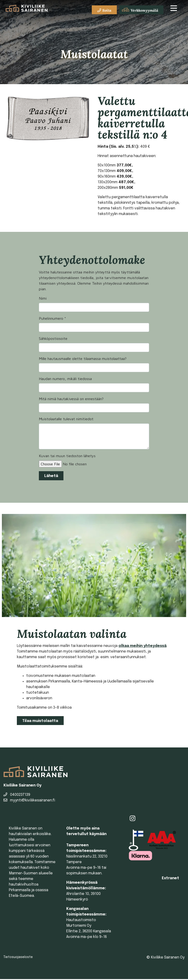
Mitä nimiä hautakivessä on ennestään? (71, 399)
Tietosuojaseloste (18, 957)
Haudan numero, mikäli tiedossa (65, 379)
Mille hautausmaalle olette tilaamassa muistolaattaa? (83, 359)
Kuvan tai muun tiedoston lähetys (67, 456)
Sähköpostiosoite (53, 338)
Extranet (170, 878)
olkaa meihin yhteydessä (142, 646)
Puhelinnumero (52, 318)
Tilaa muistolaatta (40, 721)
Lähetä (51, 476)
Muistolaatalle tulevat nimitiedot (66, 419)
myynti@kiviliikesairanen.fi (29, 800)
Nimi (43, 298)
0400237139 (17, 795)
